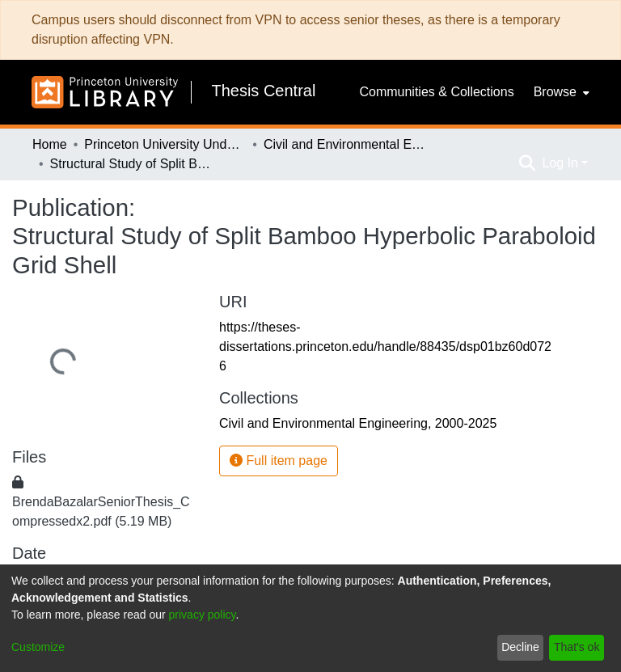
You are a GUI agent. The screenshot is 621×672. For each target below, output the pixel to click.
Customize (38, 647)
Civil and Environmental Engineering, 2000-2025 (344, 144)
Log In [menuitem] (560, 163)
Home (50, 144)
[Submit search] (527, 163)
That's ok (577, 647)
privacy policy (203, 615)
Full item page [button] (279, 461)
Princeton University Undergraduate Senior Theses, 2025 (165, 144)
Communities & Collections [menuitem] (436, 92)
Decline (520, 647)
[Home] (105, 92)
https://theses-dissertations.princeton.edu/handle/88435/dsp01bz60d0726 (385, 347)
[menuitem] (560, 92)
